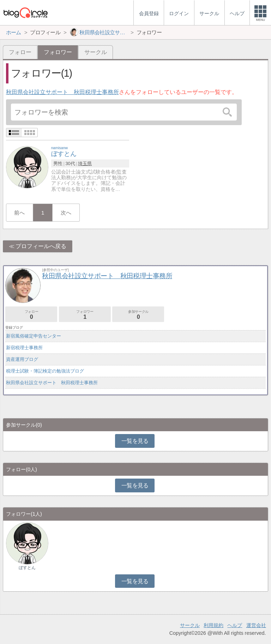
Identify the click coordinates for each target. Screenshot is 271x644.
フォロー (20, 52)
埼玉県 (85, 163)
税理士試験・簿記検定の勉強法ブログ (45, 371)
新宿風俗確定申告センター (34, 336)
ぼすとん (27, 568)
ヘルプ (235, 625)
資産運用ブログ (22, 359)
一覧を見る (135, 441)
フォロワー (85, 315)
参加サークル (138, 315)
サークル (96, 52)
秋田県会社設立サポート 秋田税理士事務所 (62, 92)
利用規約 (213, 625)
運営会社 (256, 625)
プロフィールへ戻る (41, 246)
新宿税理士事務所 (24, 348)
